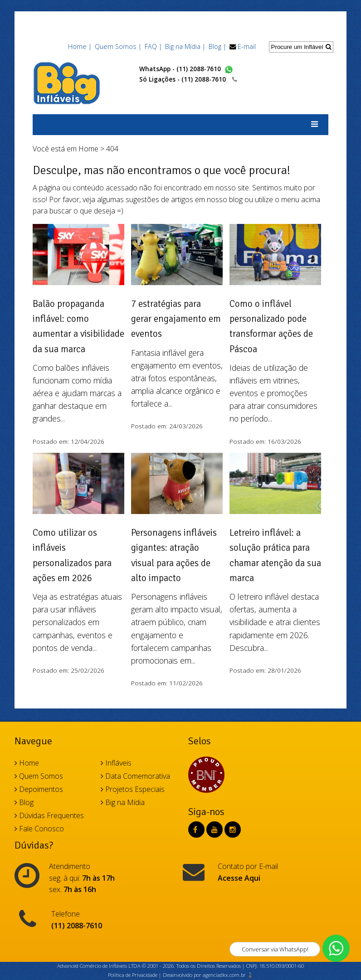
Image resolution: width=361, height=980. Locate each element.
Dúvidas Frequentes (49, 815)
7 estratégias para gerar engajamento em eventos (176, 319)
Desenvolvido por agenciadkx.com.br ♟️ (208, 975)
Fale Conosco (39, 829)
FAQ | (153, 46)
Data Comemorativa (135, 776)
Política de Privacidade (133, 975)
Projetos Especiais (133, 789)
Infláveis (116, 763)
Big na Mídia (123, 802)
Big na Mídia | (185, 46)
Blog (24, 802)
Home (88, 149)
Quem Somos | (118, 46)
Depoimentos (39, 789)
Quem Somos (39, 776)
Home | (80, 46)
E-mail (247, 46)
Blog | (217, 46)
